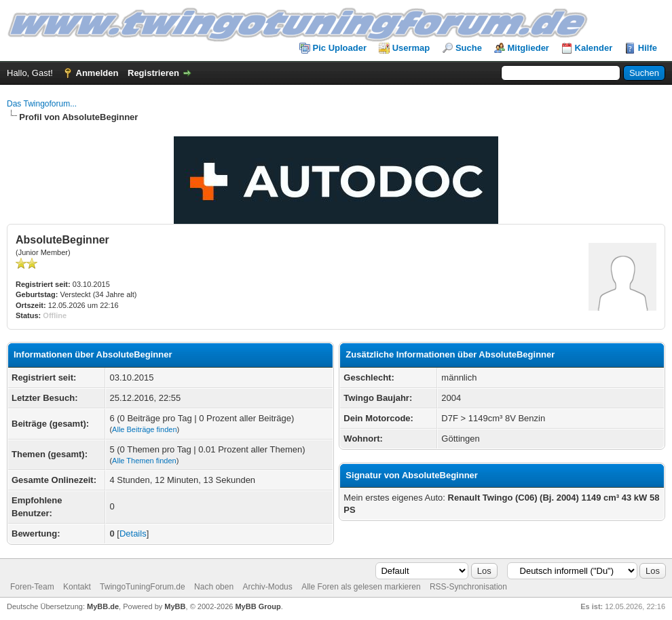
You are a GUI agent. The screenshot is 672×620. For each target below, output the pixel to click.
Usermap (411, 48)
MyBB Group (258, 606)
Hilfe (648, 48)
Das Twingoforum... (42, 104)
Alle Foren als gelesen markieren (361, 587)
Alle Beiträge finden (144, 429)
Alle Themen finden (144, 461)
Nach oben (214, 587)
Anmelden (97, 73)
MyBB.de (103, 606)
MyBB (175, 606)
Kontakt (77, 587)
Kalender (594, 48)
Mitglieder (528, 48)
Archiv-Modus (267, 587)
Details (133, 534)
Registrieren (153, 73)
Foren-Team (32, 587)
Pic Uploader (340, 48)
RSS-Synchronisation (468, 587)
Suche (469, 48)
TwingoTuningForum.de (143, 587)
